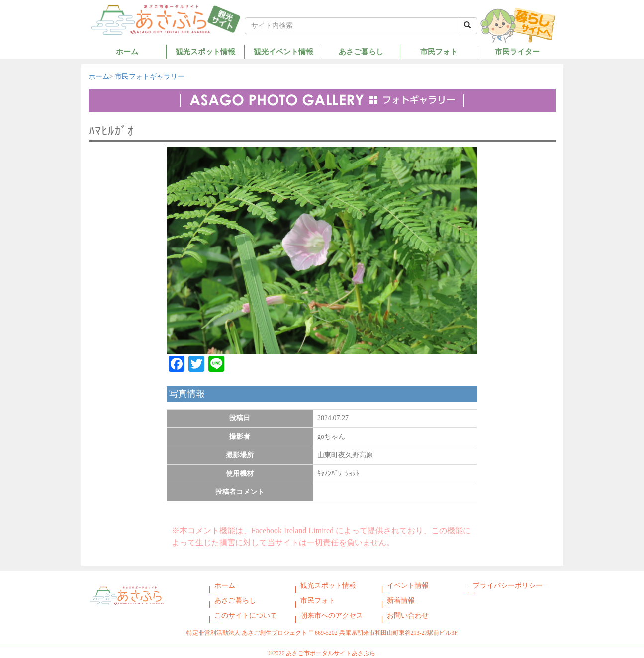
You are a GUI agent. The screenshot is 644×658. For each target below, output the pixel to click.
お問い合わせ (408, 616)
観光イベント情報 (283, 51)
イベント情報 (408, 586)
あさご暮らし (361, 51)
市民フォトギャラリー (150, 76)
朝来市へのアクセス (332, 616)
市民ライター (517, 51)
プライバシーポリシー (508, 586)
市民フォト (439, 51)
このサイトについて (246, 616)
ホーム (127, 51)
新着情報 (401, 601)
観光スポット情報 (205, 51)
